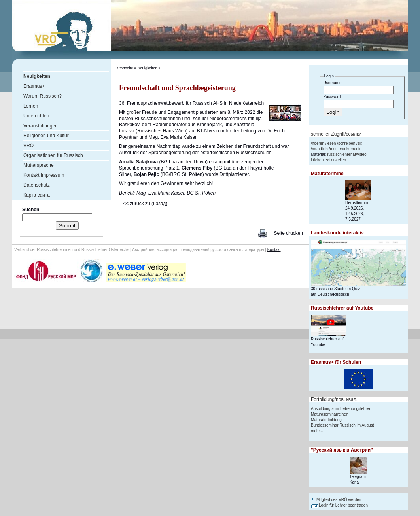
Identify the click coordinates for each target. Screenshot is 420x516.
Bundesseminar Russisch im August (342, 425)
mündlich (320, 149)
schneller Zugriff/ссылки (336, 134)
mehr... (317, 431)
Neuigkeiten (147, 68)
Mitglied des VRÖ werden (339, 500)
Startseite (125, 68)
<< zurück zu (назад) (145, 204)
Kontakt (274, 250)
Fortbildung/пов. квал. (334, 399)
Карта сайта (37, 195)
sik (360, 143)
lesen (331, 143)
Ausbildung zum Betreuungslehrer (341, 409)
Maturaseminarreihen (330, 414)
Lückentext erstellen (328, 160)
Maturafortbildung (326, 420)
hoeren (318, 143)
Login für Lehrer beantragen (343, 505)
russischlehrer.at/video (347, 154)
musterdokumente (346, 149)
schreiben (347, 143)
